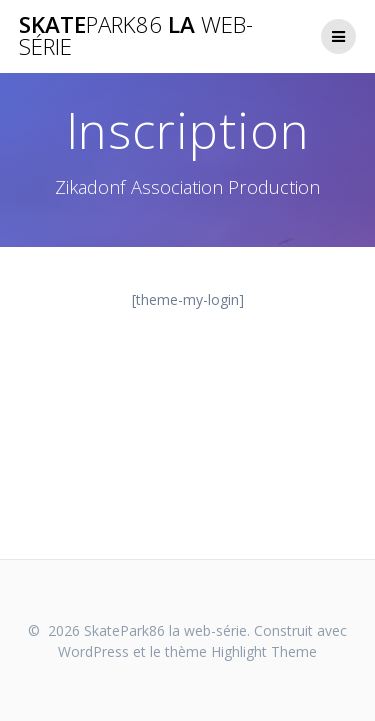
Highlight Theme (264, 651)
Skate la (136, 36)
